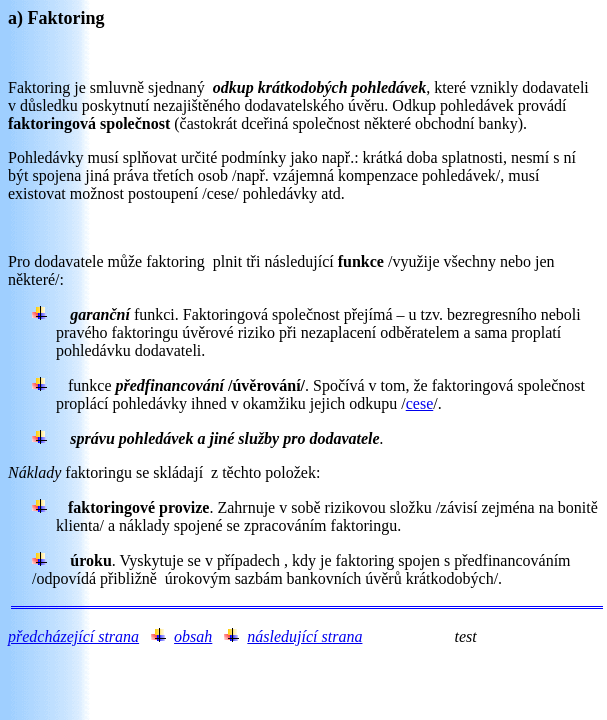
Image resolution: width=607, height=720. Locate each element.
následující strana (304, 636)
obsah (193, 636)
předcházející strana (73, 636)
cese (420, 403)
